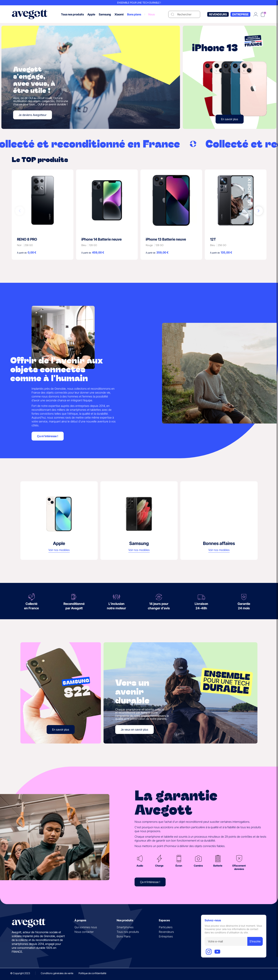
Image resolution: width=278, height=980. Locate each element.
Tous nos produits (128, 932)
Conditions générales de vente (57, 973)
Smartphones (125, 927)
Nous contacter (84, 932)
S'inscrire (255, 941)
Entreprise (240, 14)
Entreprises (166, 936)
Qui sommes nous (86, 927)
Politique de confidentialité (92, 973)
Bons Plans (124, 936)
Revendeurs (218, 14)
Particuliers (166, 927)
